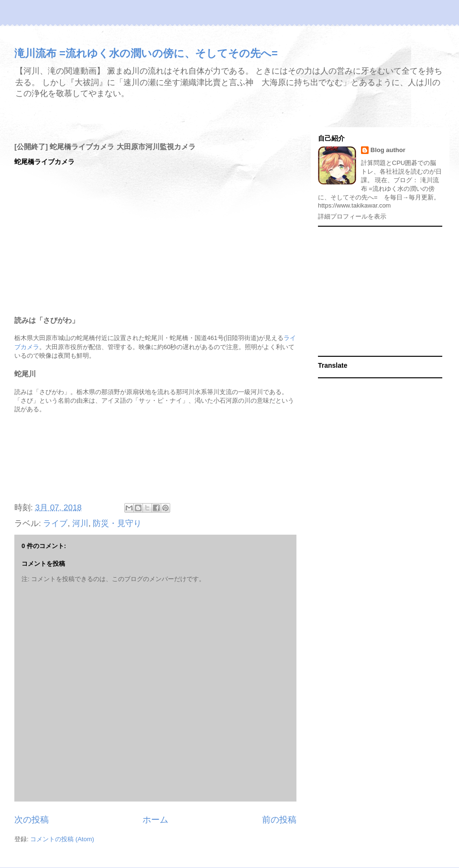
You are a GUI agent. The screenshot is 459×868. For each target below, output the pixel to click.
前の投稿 (279, 820)
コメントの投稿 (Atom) (62, 839)
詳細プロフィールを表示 (352, 216)
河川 (80, 523)
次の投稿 (32, 820)
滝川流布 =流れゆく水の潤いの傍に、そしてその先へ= (146, 53)
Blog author (388, 150)
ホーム (155, 820)
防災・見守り (117, 523)
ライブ (55, 523)
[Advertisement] (155, 459)
